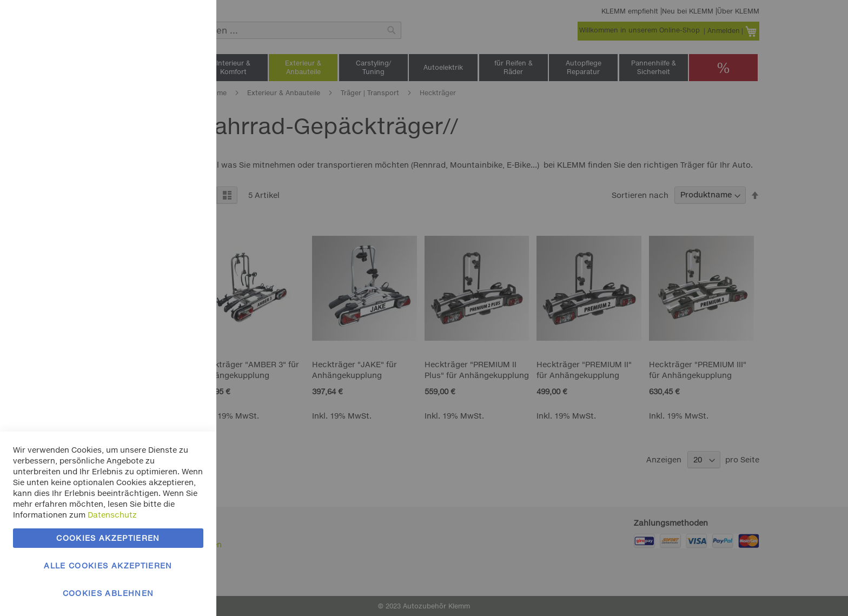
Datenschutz (112, 515)
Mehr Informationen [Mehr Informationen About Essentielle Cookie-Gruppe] (166, 90)
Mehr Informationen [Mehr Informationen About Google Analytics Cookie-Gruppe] (166, 362)
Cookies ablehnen (108, 593)
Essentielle (187, 21)
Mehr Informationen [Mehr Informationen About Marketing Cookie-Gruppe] (166, 247)
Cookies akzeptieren (108, 538)
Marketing (187, 136)
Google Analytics (187, 294)
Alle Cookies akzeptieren (108, 565)
